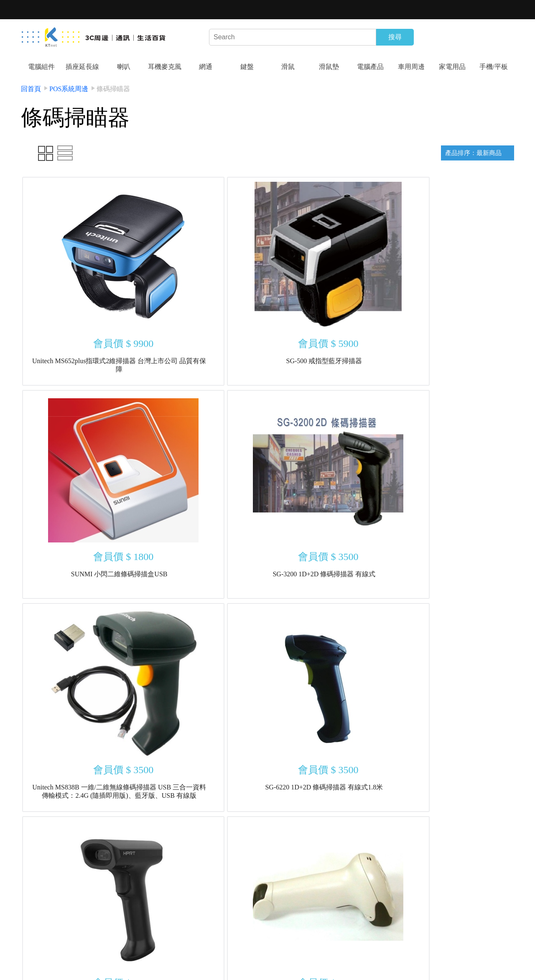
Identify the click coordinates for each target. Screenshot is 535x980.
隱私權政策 (105, 940)
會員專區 (105, 958)
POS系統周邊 (69, 89)
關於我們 (65, 940)
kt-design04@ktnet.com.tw (459, 949)
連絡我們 (144, 940)
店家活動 (65, 958)
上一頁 (244, 844)
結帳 (144, 958)
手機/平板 (494, 67)
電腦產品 (370, 67)
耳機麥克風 (165, 67)
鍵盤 (247, 67)
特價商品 (223, 940)
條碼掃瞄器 (113, 89)
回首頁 (31, 89)
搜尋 (395, 37)
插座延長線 (82, 67)
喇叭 (124, 67)
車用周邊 (411, 67)
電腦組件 (41, 67)
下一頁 (291, 844)
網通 (206, 67)
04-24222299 (322, 949)
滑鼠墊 (329, 67)
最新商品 (183, 940)
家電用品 (452, 67)
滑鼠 (288, 67)
